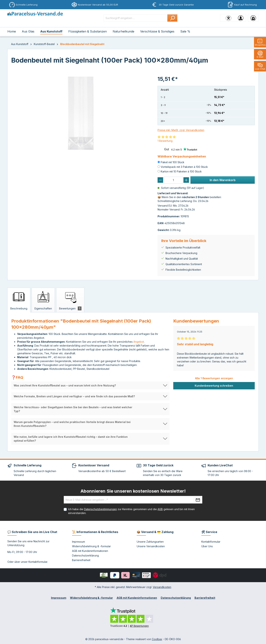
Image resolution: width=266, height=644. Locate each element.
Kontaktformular (38, 562)
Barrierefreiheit (81, 560)
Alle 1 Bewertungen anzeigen (214, 378)
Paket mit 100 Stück (173, 162)
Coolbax (157, 639)
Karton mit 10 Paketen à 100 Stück (181, 171)
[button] (90, 385)
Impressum (79, 542)
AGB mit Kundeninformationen (90, 551)
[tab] (19, 300)
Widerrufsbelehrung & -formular (91, 546)
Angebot (139, 342)
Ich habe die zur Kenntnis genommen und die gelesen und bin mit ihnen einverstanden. (131, 511)
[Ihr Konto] (241, 18)
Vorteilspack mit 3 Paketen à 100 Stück (184, 167)
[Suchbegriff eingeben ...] (136, 18)
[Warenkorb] (253, 18)
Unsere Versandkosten (151, 546)
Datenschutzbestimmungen (100, 509)
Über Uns (207, 546)
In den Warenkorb (223, 180)
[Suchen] (172, 18)
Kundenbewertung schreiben (214, 386)
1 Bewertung (165, 141)
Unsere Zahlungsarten (150, 542)
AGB (160, 509)
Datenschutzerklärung (85, 555)
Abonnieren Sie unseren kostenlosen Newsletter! (133, 491)
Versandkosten (162, 587)
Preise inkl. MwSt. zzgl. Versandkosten (181, 130)
